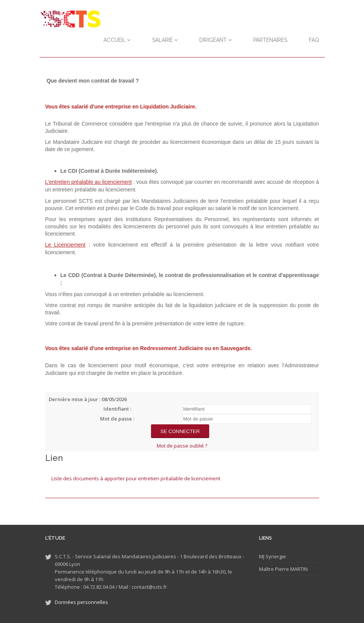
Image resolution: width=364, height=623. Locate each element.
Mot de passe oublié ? (182, 446)
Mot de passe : (117, 419)
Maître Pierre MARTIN (283, 569)
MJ (262, 556)
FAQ (314, 40)
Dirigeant (215, 40)
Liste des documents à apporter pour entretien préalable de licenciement (136, 478)
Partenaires (270, 40)
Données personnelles (81, 602)
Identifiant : (117, 409)
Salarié (165, 40)
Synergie (275, 556)
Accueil (117, 40)
